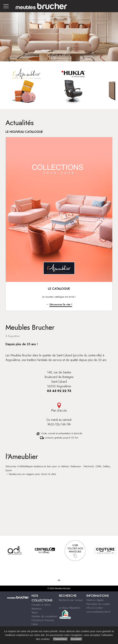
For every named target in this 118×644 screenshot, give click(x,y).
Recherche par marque (71, 600)
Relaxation (37, 609)
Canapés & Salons (41, 605)
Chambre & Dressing (43, 620)
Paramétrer (60, 639)
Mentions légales (95, 600)
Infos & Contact (95, 608)
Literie (35, 624)
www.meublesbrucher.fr (99, 612)
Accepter (76, 639)
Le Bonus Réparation (70, 608)
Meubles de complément (44, 616)
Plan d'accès (59, 408)
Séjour (35, 612)
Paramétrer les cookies (98, 604)
